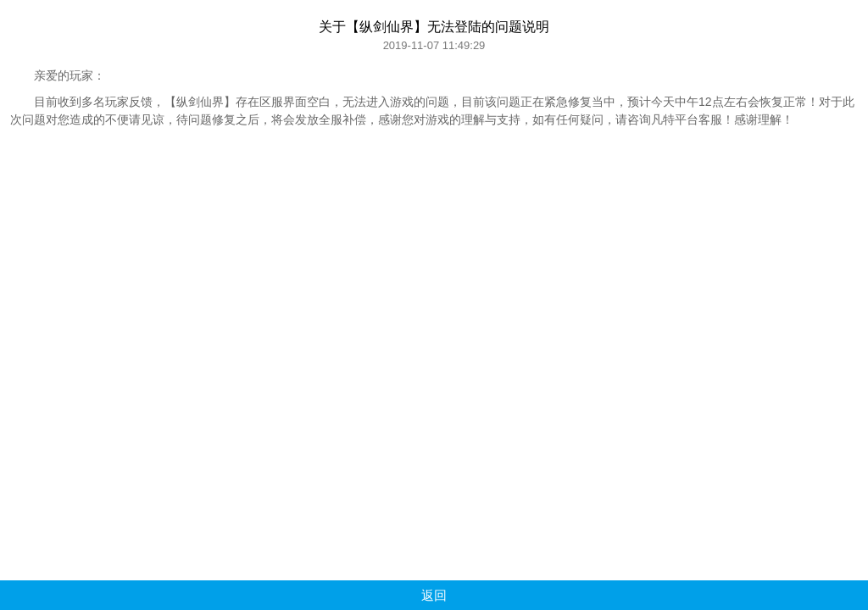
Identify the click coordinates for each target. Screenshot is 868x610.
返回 (434, 595)
